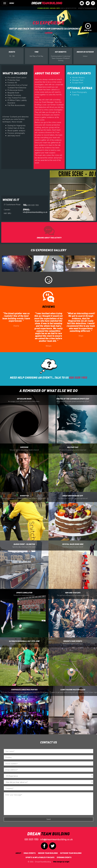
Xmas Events (30, 853)
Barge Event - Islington (24, 545)
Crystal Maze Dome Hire (73, 545)
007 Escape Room (24, 400)
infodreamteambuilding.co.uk (56, 839)
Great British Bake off (73, 497)
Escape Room (78, 82)
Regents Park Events (73, 642)
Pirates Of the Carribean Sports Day (73, 400)
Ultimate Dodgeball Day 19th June (24, 642)
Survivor (24, 449)
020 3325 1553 (31, 839)
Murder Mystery (78, 77)
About (18, 853)
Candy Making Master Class (73, 691)
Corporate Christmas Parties (25, 691)
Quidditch (24, 497)
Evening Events (64, 857)
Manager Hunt (78, 80)
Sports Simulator (24, 594)
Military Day (73, 449)
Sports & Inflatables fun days (40, 857)
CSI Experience (49, 23)
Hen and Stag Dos (73, 594)
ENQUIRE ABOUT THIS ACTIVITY (49, 238)
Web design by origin (61, 862)
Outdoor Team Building (71, 853)
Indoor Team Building (48, 853)
